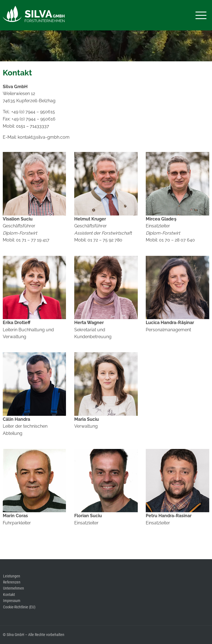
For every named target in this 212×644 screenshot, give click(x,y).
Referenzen (12, 582)
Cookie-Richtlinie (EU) (19, 607)
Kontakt (9, 595)
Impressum (12, 601)
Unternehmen (14, 588)
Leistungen (12, 576)
